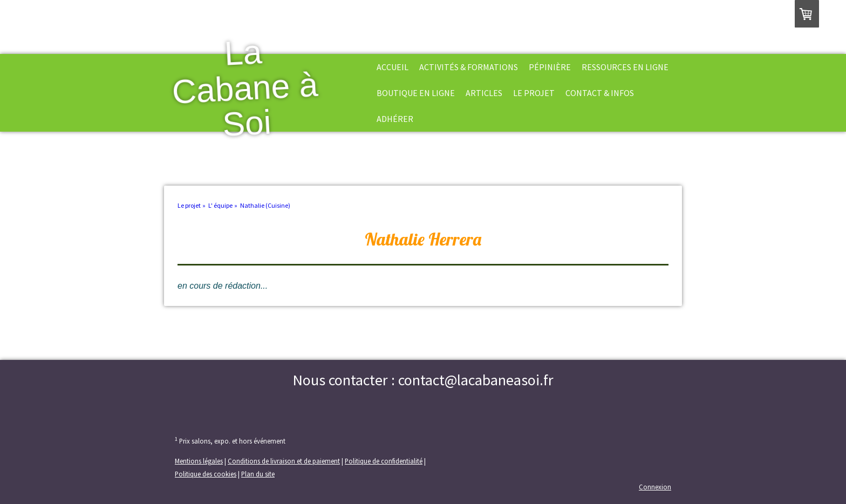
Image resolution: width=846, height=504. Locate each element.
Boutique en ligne (416, 93)
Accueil (393, 67)
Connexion (655, 487)
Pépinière (550, 67)
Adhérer (395, 119)
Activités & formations (469, 67)
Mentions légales (199, 461)
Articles (484, 93)
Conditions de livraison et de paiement (284, 461)
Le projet (534, 93)
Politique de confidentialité (384, 461)
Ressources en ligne (625, 67)
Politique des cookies (206, 474)
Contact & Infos (600, 93)
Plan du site (258, 474)
